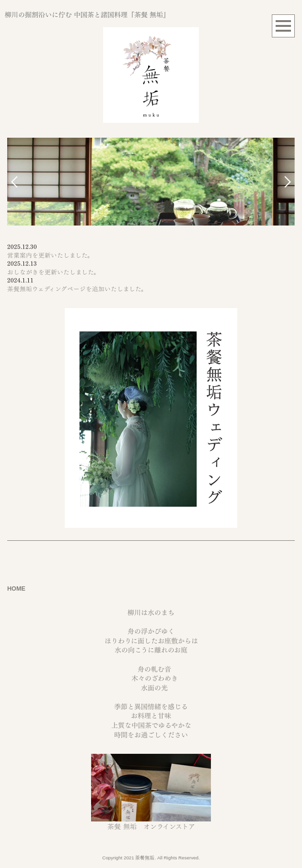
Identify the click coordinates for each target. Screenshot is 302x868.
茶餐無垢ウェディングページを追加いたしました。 (77, 289)
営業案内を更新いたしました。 (50, 256)
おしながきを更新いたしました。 (53, 272)
